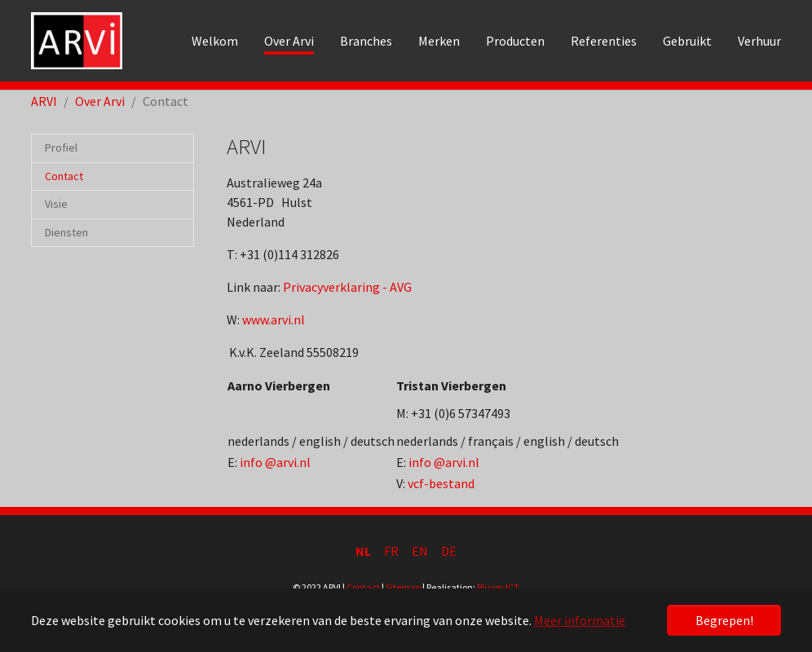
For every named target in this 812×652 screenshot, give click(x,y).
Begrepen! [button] (724, 620)
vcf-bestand (441, 483)
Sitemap (403, 587)
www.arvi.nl (274, 319)
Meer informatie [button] (580, 620)
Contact (363, 587)
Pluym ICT (498, 587)
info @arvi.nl (275, 462)
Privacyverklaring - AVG (347, 287)
